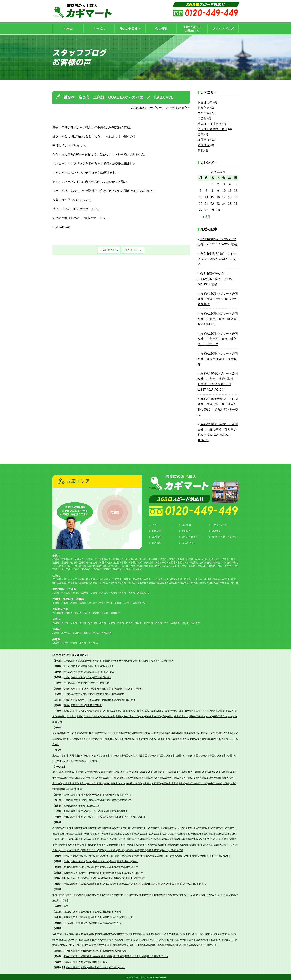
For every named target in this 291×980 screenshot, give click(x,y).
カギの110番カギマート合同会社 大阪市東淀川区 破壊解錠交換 (218, 298)
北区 (108, 733)
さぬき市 (116, 917)
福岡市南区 (70, 934)
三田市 (190, 894)
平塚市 (114, 783)
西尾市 (228, 839)
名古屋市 (57, 828)
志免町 (117, 945)
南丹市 (74, 872)
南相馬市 (83, 688)
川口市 (65, 755)
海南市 (124, 878)
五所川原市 (76, 666)
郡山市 (113, 688)
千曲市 (89, 816)
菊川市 (212, 855)
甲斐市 (74, 811)
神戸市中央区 (97, 894)
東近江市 (105, 861)
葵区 (167, 855)
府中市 (145, 738)
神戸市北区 (73, 894)
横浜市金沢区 (127, 772)
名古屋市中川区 (140, 828)
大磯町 (196, 783)
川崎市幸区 (138, 777)
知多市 (149, 844)
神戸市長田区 (125, 894)
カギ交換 (172, 107)
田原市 (178, 844)
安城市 (211, 839)
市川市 (74, 710)
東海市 (134, 844)
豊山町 (121, 850)
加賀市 (89, 805)
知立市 (203, 839)
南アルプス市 (92, 811)
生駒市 (74, 867)
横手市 (96, 677)
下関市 (74, 911)
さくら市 (87, 699)
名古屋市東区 (111, 839)
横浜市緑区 (93, 777)
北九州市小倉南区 (171, 934)
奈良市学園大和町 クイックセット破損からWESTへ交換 (217, 259)
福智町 (183, 945)
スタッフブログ (220, 524)
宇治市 (106, 872)
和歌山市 (106, 878)
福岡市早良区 (97, 934)
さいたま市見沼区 (138, 755)
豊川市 (59, 844)
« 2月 (206, 216)
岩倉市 (95, 850)
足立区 (56, 733)
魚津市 (89, 800)
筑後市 (229, 939)
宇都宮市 (68, 699)
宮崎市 (89, 961)
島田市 (188, 855)
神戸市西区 (166, 894)
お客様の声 (205, 102)
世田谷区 (218, 733)
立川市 (183, 738)
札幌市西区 (154, 660)
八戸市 (110, 666)
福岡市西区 (110, 934)
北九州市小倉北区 (190, 934)
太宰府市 (162, 939)
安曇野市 (105, 816)
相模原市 (67, 783)
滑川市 (82, 800)
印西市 (158, 716)
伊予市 (67, 922)
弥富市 (158, 850)
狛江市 (226, 733)
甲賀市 (135, 861)
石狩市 (74, 660)
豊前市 (100, 945)
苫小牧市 (114, 660)
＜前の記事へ (109, 249)
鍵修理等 (204, 145)
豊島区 (129, 733)
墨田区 (85, 733)
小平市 (120, 738)
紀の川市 (89, 878)
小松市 (82, 805)
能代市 (74, 677)
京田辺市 (129, 872)
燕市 (119, 794)
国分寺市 (129, 738)
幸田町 (193, 844)
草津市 (113, 861)
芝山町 (178, 716)
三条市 (113, 794)
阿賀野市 (127, 794)
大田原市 (78, 699)
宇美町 (131, 945)
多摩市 (159, 738)
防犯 (201, 150)
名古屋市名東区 (114, 833)
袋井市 (227, 855)
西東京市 (74, 738)
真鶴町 (71, 788)
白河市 (129, 688)
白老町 (130, 660)
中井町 (211, 783)
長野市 (74, 816)
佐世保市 (68, 950)
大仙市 (89, 677)
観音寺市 (68, 917)
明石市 (65, 900)
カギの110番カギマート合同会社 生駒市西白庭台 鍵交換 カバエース (218, 338)
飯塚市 (96, 939)
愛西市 (150, 850)
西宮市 (212, 894)
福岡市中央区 (123, 934)
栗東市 (120, 861)
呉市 (66, 906)
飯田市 (142, 816)
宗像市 (137, 939)
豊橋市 (66, 844)
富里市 (80, 716)
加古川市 (57, 900)
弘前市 (93, 666)
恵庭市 (98, 660)
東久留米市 (92, 738)
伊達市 (123, 660)
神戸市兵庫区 (111, 894)
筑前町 (168, 945)
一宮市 (231, 844)
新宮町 (190, 945)
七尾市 (67, 805)
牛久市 (96, 694)
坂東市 (89, 694)
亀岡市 (82, 872)
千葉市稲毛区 (128, 710)
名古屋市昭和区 (107, 828)
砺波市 (113, 800)
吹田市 (101, 883)
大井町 (218, 783)
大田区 (202, 733)
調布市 (234, 733)
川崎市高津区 (165, 777)
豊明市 (81, 844)
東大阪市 (124, 883)
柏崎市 (82, 794)
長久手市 (118, 844)
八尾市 (132, 883)
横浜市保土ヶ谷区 (78, 777)
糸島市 (129, 939)
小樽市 (91, 660)
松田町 (226, 783)
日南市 (104, 961)
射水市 (96, 800)
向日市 (89, 872)
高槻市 (84, 883)
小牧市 (71, 850)
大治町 (172, 850)
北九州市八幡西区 (153, 934)
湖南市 (128, 861)
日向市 (74, 961)
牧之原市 (204, 855)
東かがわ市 (127, 917)
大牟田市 (104, 939)
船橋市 (67, 710)
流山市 (199, 710)
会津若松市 (103, 688)
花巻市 (89, 671)
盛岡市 (74, 671)
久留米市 (87, 939)
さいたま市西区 (190, 755)
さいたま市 (104, 755)
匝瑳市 (202, 716)
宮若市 (92, 945)
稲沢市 (78, 850)
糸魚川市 (97, 794)
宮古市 (82, 671)
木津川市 (138, 872)
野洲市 (96, 861)
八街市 (221, 710)
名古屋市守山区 (175, 833)
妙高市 (106, 794)
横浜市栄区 (168, 772)
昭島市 (210, 738)
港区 (159, 733)
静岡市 (154, 855)
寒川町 (189, 783)
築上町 (214, 945)
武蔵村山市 (200, 738)
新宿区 (136, 733)
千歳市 (106, 660)
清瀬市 (82, 738)
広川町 (207, 945)
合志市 (135, 956)
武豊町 (217, 844)
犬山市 (63, 850)
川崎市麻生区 (207, 777)
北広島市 (83, 660)
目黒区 (188, 733)
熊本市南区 (119, 956)
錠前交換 (184, 107)
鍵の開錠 (156, 536)
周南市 (110, 911)
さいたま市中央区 (223, 755)
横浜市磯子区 (101, 772)
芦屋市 (227, 894)
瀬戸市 (127, 844)
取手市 (104, 694)
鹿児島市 (92, 967)
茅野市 (128, 816)
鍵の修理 (156, 543)
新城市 (171, 844)
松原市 (140, 883)
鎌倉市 (228, 777)
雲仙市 (98, 950)
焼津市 (196, 855)
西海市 (76, 950)
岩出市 (98, 878)
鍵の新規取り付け (191, 536)
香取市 (224, 716)
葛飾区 (63, 733)
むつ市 (67, 666)
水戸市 (74, 694)
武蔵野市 (64, 738)
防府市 (103, 911)
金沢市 (74, 805)
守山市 (89, 861)
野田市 (207, 710)
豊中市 (115, 883)
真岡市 (110, 699)
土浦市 (67, 694)
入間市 (73, 755)
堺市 (165, 883)
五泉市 (89, 794)
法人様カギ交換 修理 (212, 129)
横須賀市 (219, 777)
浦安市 (104, 716)
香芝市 (101, 867)
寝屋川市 (75, 883)
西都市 (82, 961)
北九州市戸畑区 (74, 939)
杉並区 (210, 733)
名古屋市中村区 (82, 833)
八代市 (165, 956)
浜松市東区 (109, 855)
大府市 (141, 844)
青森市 (86, 666)
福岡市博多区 (83, 934)
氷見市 (67, 800)
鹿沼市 (96, 699)
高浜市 (88, 844)
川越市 (95, 755)
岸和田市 (172, 883)
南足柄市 (166, 783)
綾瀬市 (107, 783)
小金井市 (103, 738)
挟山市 (87, 755)
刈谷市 (73, 844)
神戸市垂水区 (154, 894)
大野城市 (145, 939)
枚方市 (67, 883)
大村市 (84, 950)
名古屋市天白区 (79, 839)
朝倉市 (207, 939)
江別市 (67, 660)
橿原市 (135, 867)
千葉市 (229, 710)
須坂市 (82, 816)
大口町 (128, 850)
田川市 (222, 939)
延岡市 (67, 961)
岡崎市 (196, 839)
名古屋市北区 (64, 839)
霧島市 (76, 967)
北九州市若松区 (223, 934)
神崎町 (216, 716)
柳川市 (154, 939)
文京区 (114, 733)
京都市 (67, 872)
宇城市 (157, 956)
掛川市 (220, 855)
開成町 (56, 788)
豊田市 (103, 844)
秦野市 (139, 783)
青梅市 (56, 744)
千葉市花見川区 (113, 710)
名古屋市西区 (204, 828)
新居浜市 (105, 922)
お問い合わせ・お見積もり (225, 536)
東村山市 (112, 738)
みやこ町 (198, 945)
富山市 (128, 800)
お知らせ (204, 107)
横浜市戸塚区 (195, 772)
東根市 (84, 683)
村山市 (67, 683)
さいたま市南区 (91, 761)
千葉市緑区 (183, 710)
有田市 (132, 878)
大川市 (76, 945)
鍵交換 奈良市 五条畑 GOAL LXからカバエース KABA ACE (119, 97)
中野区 (173, 733)
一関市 (111, 671)
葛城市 (127, 867)
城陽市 (120, 872)
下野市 (132, 699)
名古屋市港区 (145, 833)
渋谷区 (180, 733)
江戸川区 (94, 733)
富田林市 (158, 883)
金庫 (201, 134)
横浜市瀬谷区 (181, 772)
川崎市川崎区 (125, 777)
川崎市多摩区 (193, 777)
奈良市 (67, 867)
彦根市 (74, 861)
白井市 (136, 716)
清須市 (102, 850)
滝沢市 (67, 671)
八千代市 (96, 716)
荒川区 (71, 733)
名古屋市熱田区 (172, 828)
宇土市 (150, 956)
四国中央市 (115, 922)
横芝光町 (193, 716)
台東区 (78, 733)
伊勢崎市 (90, 705)
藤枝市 (181, 855)
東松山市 (57, 755)
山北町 (233, 783)
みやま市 (67, 945)
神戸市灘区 (84, 894)
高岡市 (74, 800)
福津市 (214, 939)
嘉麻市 (59, 945)
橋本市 (69, 878)
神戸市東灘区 (179, 894)
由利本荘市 (106, 677)
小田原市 (156, 783)
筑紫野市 (121, 939)
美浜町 (224, 844)
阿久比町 (208, 844)
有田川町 (140, 878)
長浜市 (67, 861)
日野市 (191, 738)
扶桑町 (136, 850)
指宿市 (122, 967)
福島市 (74, 688)
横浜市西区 (63, 777)
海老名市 (91, 783)
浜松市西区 (121, 855)
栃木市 (125, 699)
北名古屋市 (111, 850)
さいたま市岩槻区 (119, 755)
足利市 (118, 699)
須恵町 (175, 945)
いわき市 (138, 688)
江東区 (102, 733)
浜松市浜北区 (96, 855)
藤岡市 (98, 705)
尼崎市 (234, 894)
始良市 (69, 967)
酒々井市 (72, 716)
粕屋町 (124, 945)
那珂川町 (108, 945)
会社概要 (216, 530)
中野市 (67, 816)
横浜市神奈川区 (60, 772)
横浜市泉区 (114, 772)
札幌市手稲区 (167, 660)
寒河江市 (75, 683)
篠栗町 (153, 945)
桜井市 (120, 867)
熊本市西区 (81, 956)
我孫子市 (149, 716)
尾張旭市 (86, 850)
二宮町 (204, 783)
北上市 (96, 671)
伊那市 (135, 816)
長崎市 (113, 950)
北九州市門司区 (207, 934)
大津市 (82, 861)
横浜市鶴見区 (223, 772)
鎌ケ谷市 (127, 716)
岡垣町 (146, 945)
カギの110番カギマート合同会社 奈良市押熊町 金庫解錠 (218, 359)
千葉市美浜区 (142, 710)
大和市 (83, 783)
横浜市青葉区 (87, 772)
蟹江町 (180, 850)
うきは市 (84, 945)
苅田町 (139, 945)
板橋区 (122, 733)
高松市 (108, 917)
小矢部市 (105, 800)
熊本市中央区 (94, 956)
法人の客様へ (188, 543)
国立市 (137, 738)
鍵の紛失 (186, 530)
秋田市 (82, 677)
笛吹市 (103, 811)
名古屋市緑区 (206, 833)
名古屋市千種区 (65, 833)
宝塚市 (204, 894)
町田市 (167, 738)
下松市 (118, 911)
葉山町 (175, 783)
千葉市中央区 (170, 710)
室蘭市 (145, 660)
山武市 (185, 716)
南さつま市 (103, 967)
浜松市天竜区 (70, 855)
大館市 (67, 677)
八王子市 (233, 738)
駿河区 (174, 855)
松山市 (82, 922)
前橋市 (74, 705)
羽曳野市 (148, 883)
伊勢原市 (147, 783)
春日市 (113, 939)
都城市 (96, 961)
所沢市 (80, 755)
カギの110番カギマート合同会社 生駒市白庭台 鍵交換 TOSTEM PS (218, 319)
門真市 (203, 883)
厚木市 (76, 783)
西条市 (96, 922)
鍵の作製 (186, 524)
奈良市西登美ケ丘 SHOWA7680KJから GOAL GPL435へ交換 (216, 279)
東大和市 (175, 738)
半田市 (156, 844)
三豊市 (76, 917)
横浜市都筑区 (209, 772)
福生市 (225, 738)
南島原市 (121, 950)
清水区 (161, 855)
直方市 (200, 939)
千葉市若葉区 (156, 710)
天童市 (91, 683)
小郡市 (185, 939)
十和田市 (102, 666)
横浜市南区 (105, 777)
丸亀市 (93, 917)
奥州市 (104, 671)
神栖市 (120, 694)
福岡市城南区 (137, 934)
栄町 (164, 716)
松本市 (120, 816)
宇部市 (96, 911)
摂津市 (188, 883)
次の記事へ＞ (134, 249)
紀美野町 (116, 878)
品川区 (195, 733)
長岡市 (67, 794)
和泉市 (181, 883)
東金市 (214, 710)
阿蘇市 (128, 956)
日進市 (110, 844)
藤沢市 (122, 783)
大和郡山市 (84, 867)
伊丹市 (219, 894)
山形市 (98, 683)
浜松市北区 (83, 855)
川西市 (197, 894)
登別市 (137, 660)
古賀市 (192, 939)
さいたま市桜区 (74, 761)
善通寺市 (85, 917)
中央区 (153, 733)
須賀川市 (121, 688)
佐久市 (113, 816)
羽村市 (217, 738)
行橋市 (170, 939)
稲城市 (152, 738)
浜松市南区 (144, 855)
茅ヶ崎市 (130, 783)
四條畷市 (92, 883)
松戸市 (192, 710)
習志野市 (83, 710)
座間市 (100, 783)
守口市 (195, 883)
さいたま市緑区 (206, 755)
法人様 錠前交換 (210, 123)
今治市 (89, 922)
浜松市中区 (133, 855)
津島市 (143, 850)
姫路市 (56, 894)
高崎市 (67, 705)
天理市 (93, 867)
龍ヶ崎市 (112, 694)
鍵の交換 (156, 530)
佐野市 (103, 699)
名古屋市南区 (171, 839)
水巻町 (161, 945)
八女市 (178, 939)
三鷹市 (56, 738)
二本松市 (92, 688)
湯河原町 (79, 788)
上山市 (106, 683)
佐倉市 (91, 710)
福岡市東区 (58, 934)
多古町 (209, 716)
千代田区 (145, 733)
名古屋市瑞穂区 (140, 839)
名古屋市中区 (78, 828)
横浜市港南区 (141, 772)
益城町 (143, 956)
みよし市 (219, 839)
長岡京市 (97, 872)
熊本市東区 (107, 956)
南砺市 (120, 800)
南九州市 (114, 967)
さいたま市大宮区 (172, 755)
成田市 (170, 716)
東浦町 (200, 844)
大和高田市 (110, 867)
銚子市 (59, 722)
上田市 (96, 816)
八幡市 (113, 872)
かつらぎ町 (79, 878)
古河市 (82, 694)
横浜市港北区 (155, 772)
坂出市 (101, 917)
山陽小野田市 (85, 911)
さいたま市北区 (155, 755)
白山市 (96, 805)
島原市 (106, 950)
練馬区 (166, 733)
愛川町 (182, 783)
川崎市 (115, 777)
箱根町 (63, 788)
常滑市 (163, 844)
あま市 (165, 850)
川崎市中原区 (151, 777)
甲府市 (82, 811)
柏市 (142, 716)
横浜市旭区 (74, 772)
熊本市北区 (69, 956)
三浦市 (59, 783)
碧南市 (95, 844)
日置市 (84, 967)
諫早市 (91, 950)
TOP (154, 524)
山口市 (67, 911)
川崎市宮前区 (179, 777)
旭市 (230, 716)
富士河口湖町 (114, 811)
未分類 (202, 118)
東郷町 (185, 844)
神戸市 (63, 894)
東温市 (74, 922)
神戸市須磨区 (139, 894)
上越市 (74, 794)
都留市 (124, 811)
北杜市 (67, 811)
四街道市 (100, 710)
